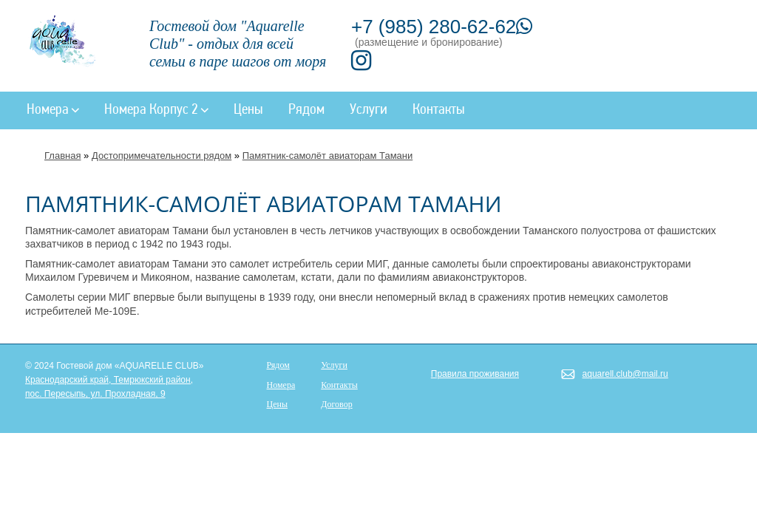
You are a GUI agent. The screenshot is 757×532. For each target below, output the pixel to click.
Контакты (439, 110)
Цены (248, 110)
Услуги (369, 110)
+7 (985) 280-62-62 (442, 27)
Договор (336, 404)
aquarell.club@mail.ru (625, 374)
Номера (53, 110)
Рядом (306, 110)
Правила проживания (475, 374)
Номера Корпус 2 (156, 110)
